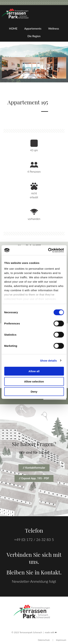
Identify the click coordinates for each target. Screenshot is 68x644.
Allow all (34, 371)
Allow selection (34, 381)
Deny (34, 392)
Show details (49, 360)
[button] (34, 478)
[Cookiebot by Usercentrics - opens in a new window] (48, 250)
